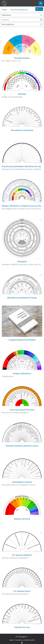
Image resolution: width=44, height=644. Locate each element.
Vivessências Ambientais (22, 130)
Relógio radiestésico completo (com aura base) (23, 206)
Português (21, 637)
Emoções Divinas (22, 58)
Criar (39, 9)
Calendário (22, 261)
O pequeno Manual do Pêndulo (22, 340)
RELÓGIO (22, 94)
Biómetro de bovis (22, 519)
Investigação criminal (22, 482)
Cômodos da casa (22, 627)
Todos (4, 10)
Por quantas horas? (22, 591)
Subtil (11, 640)
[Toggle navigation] (41, 3)
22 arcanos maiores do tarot (22, 409)
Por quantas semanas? (22, 555)
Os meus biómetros (19, 10)
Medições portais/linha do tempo (22, 297)
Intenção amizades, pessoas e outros (22, 445)
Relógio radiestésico (22, 373)
